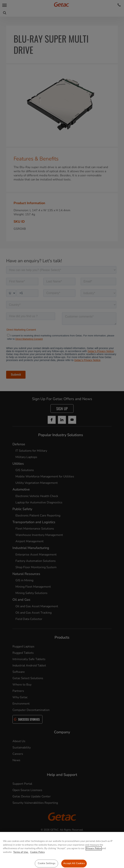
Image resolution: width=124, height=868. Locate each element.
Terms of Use (21, 858)
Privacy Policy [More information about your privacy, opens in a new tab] (94, 855)
